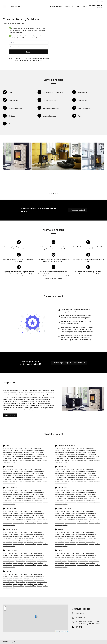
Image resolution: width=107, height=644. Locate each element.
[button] (36, 617)
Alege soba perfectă (78, 210)
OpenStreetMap (64, 631)
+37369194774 (79, 613)
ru (102, 1)
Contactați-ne (10, 415)
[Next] (102, 167)
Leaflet (57, 631)
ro (98, 1)
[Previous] (5, 167)
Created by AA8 (11, 642)
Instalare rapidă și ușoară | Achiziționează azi (69, 363)
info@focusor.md (80, 617)
